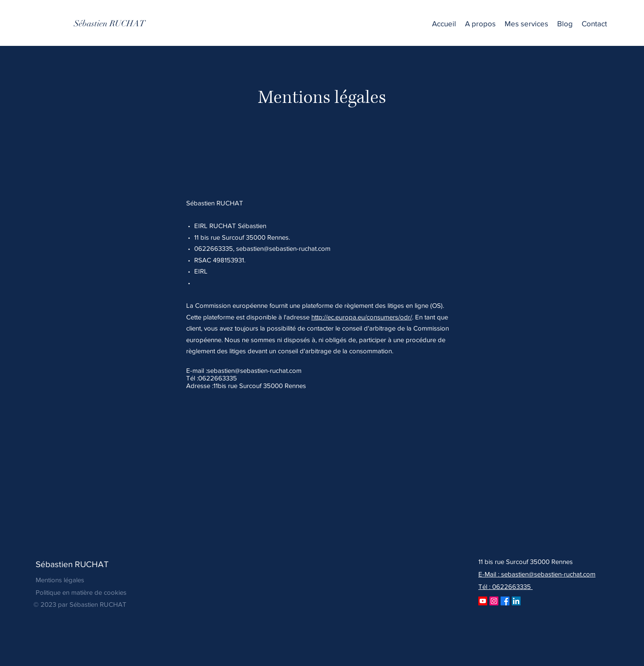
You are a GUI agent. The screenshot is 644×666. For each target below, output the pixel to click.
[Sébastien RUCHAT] (110, 24)
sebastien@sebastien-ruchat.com (283, 248)
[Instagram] (494, 601)
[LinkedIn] (516, 601)
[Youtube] (483, 601)
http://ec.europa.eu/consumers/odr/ (362, 317)
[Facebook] (505, 601)
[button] (526, 24)
